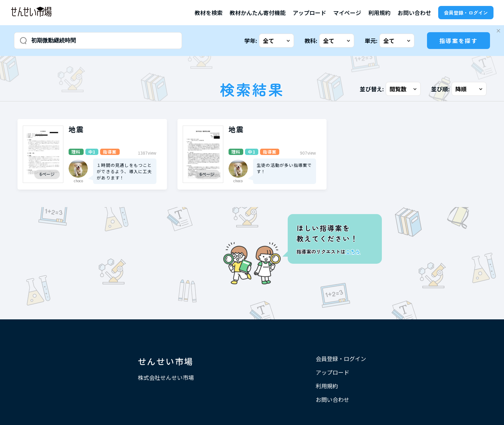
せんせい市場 (166, 361)
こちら (353, 252)
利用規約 (379, 13)
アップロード (309, 13)
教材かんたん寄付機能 (258, 13)
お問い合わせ (414, 13)
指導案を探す (458, 41)
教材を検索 (209, 13)
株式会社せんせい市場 (166, 377)
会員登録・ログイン (466, 13)
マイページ (347, 13)
